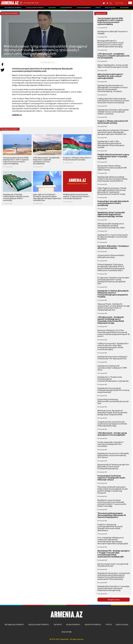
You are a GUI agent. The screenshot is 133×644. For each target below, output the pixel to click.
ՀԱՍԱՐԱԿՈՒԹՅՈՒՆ (93, 625)
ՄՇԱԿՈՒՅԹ (66, 632)
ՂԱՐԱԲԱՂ (58, 625)
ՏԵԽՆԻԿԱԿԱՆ (122, 625)
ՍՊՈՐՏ (109, 625)
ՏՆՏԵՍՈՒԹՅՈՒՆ (73, 625)
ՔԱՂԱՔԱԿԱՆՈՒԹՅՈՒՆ (14, 625)
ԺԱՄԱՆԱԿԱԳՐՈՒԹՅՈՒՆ (39, 625)
